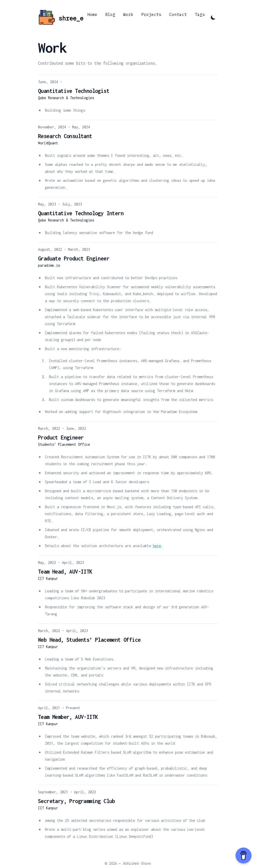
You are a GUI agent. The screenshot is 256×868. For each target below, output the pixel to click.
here (157, 546)
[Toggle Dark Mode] (213, 17)
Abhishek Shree (137, 864)
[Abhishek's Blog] (61, 17)
